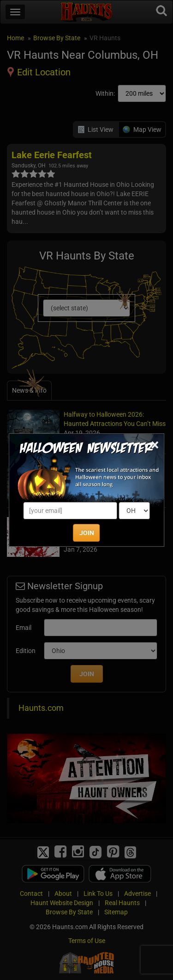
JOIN (87, 533)
